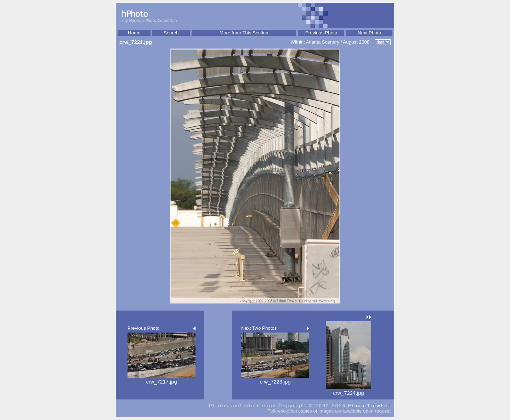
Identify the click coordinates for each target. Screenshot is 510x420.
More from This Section (244, 33)
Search (171, 33)
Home (134, 33)
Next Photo (369, 33)
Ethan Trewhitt (369, 406)
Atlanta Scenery (323, 42)
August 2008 (356, 42)
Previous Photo (321, 33)
